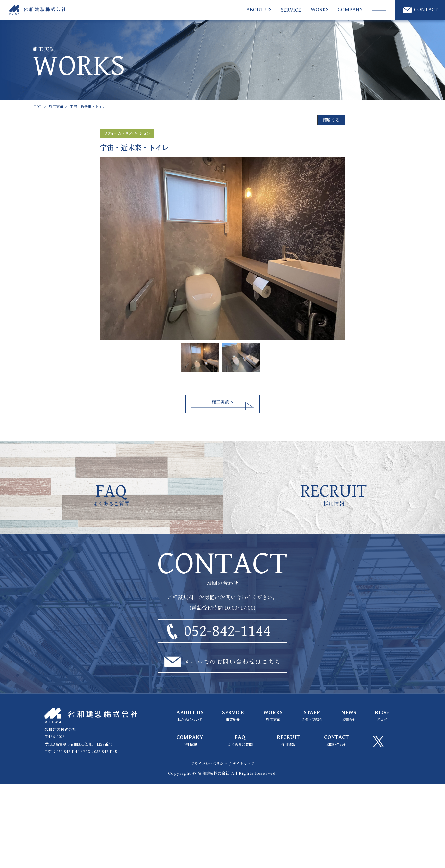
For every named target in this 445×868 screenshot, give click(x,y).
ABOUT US (259, 10)
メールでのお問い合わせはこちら (221, 661)
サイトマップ (244, 763)
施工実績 (56, 106)
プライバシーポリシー (209, 763)
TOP (37, 106)
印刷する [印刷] (331, 120)
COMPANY (350, 10)
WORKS (320, 10)
